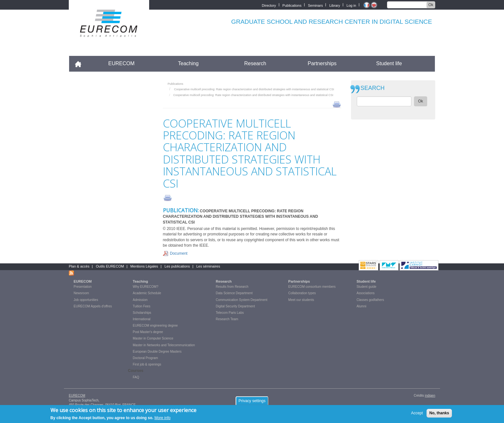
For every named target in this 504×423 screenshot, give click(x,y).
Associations (365, 293)
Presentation (83, 287)
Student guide (366, 287)
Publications (292, 5)
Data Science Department (234, 293)
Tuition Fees (142, 306)
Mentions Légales (144, 266)
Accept (417, 415)
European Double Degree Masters (157, 352)
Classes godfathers (370, 300)
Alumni (361, 306)
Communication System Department (242, 300)
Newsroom (81, 293)
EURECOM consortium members (312, 287)
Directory (269, 5)
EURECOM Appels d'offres (93, 306)
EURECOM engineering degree (155, 326)
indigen (430, 396)
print (337, 104)
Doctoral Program (145, 358)
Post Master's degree (148, 332)
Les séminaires (208, 266)
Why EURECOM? (145, 287)
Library (335, 5)
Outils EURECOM (110, 266)
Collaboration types (302, 293)
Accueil (81, 63)
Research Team (227, 319)
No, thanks (439, 415)
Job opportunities (86, 300)
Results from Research (232, 287)
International (142, 319)
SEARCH (373, 88)
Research (255, 63)
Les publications (177, 266)
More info (162, 420)
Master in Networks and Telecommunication (164, 345)
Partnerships (322, 63)
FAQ (136, 377)
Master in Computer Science (153, 338)
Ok (431, 5)
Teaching (188, 63)
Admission (140, 300)
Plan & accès (79, 266)
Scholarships (142, 313)
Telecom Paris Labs (230, 313)
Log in (351, 5)
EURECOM (122, 63)
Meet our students (301, 300)
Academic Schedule (147, 293)
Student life (389, 63)
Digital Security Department (235, 306)
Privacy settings (252, 403)
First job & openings (147, 364)
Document (179, 253)
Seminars (315, 5)
